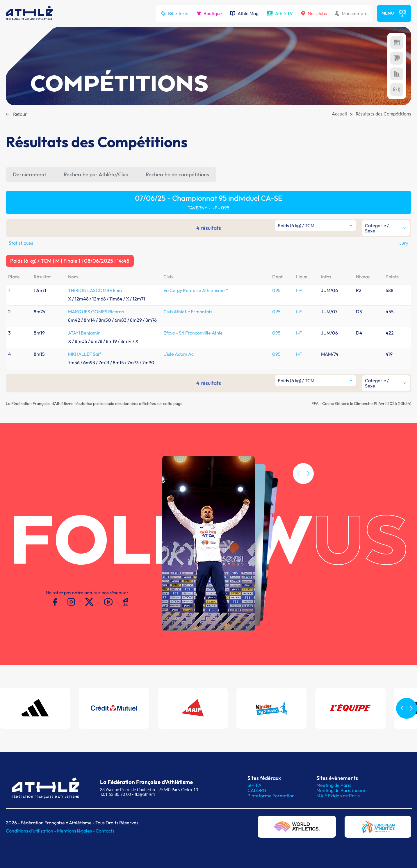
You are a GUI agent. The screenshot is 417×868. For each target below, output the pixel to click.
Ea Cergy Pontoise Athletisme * (196, 290)
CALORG (257, 790)
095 (276, 290)
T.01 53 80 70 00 (115, 794)
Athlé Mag (244, 13)
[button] (308, 489)
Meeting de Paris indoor (341, 790)
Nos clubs (314, 13)
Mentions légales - (76, 831)
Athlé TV (280, 13)
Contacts (105, 831)
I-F (299, 290)
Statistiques (21, 243)
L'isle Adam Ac (179, 354)
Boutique (209, 13)
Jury (404, 243)
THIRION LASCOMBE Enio (95, 290)
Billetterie (174, 13)
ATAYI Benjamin (84, 333)
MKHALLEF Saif (84, 354)
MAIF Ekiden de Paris (338, 796)
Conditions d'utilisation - (31, 831)
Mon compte (351, 13)
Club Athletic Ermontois (188, 312)
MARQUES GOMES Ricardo (96, 312)
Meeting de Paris (334, 785)
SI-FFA (254, 785)
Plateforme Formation (271, 796)
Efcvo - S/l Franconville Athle (193, 333)
